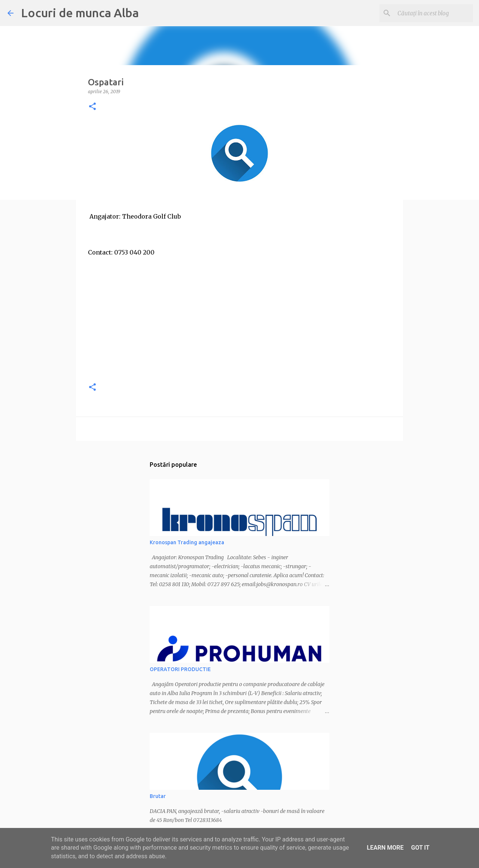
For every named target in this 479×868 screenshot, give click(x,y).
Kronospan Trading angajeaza (187, 542)
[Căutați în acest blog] (434, 13)
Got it (420, 848)
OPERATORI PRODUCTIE (180, 669)
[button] (92, 107)
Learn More (385, 848)
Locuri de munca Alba (80, 13)
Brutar (158, 796)
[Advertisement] (239, 323)
